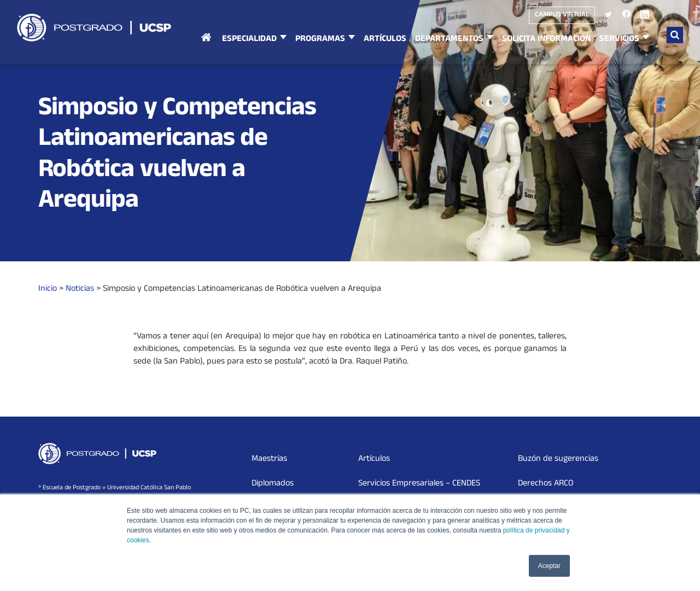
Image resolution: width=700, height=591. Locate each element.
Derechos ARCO (546, 484)
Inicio (206, 48)
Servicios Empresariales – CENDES (419, 484)
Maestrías (269, 459)
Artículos (385, 39)
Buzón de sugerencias (558, 459)
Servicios (619, 39)
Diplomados (273, 484)
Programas (320, 39)
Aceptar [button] (549, 566)
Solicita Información (546, 39)
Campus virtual (562, 15)
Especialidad (249, 39)
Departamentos (449, 39)
